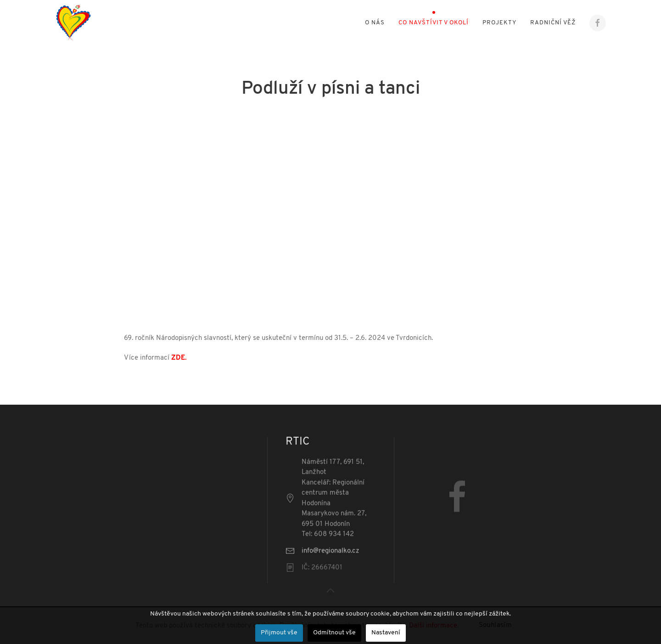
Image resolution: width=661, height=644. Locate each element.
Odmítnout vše (334, 633)
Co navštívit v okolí (434, 23)
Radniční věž (553, 23)
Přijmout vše (279, 633)
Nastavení (386, 633)
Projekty (499, 23)
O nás (375, 23)
